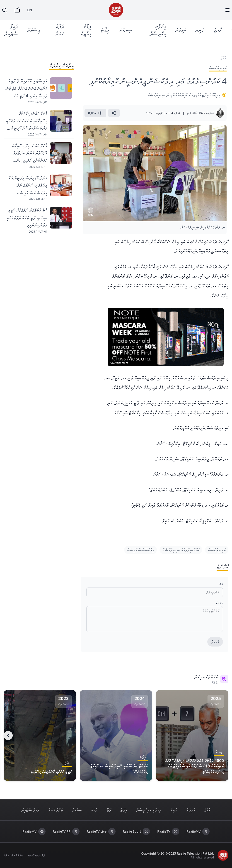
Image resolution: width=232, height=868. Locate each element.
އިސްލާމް (34, 30)
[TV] (17, 10)
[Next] (8, 735)
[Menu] (227, 10)
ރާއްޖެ (219, 30)
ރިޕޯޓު (105, 30)
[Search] (5, 10)
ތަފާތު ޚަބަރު (60, 30)
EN (30, 10)
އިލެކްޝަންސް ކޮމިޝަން (140, 550)
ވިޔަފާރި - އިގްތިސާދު (159, 30)
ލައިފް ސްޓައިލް (12, 30)
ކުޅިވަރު (182, 30)
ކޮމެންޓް (219, 603)
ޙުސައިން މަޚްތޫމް (206, 113)
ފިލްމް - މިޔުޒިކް (86, 30)
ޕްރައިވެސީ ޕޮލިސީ (36, 855)
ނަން (221, 584)
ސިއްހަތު (126, 30)
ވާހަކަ (94, 810)
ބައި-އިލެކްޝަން (217, 550)
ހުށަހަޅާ (215, 642)
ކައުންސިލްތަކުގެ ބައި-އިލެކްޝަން (181, 550)
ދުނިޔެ (201, 30)
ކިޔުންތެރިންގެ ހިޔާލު (13, 855)
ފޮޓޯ (109, 810)
